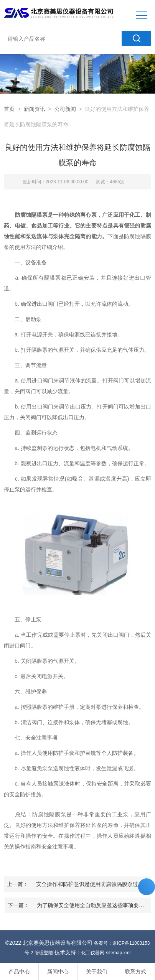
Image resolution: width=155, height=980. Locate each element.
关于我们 (97, 972)
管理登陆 (44, 953)
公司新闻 (65, 109)
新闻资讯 (35, 109)
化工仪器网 (93, 953)
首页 (9, 109)
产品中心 (19, 972)
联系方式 (135, 972)
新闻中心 (58, 972)
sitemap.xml (118, 953)
